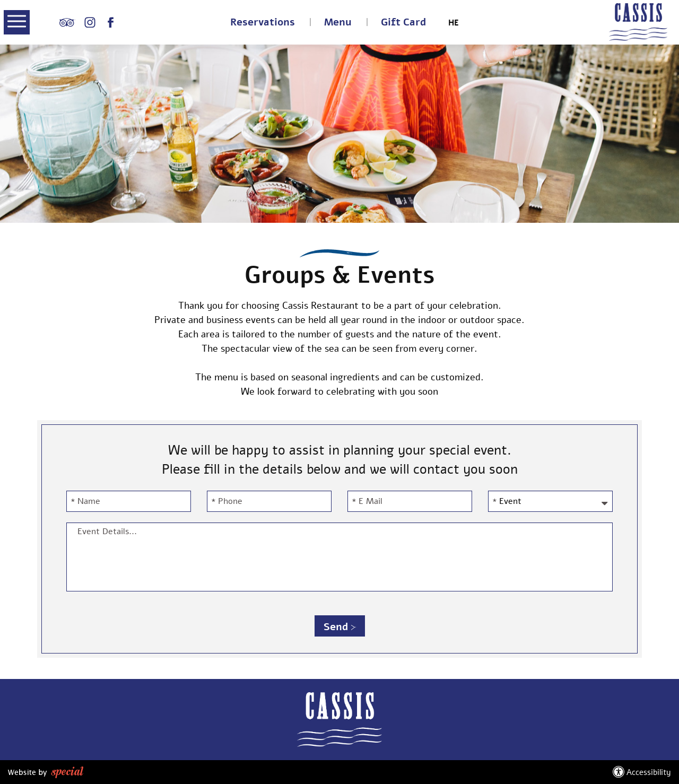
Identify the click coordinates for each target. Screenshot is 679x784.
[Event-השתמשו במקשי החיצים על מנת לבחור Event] (550, 501)
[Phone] (269, 501)
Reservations (263, 23)
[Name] (129, 501)
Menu (338, 23)
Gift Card (403, 23)
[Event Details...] (339, 557)
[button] (17, 23)
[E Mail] (410, 501)
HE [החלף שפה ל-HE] (454, 23)
